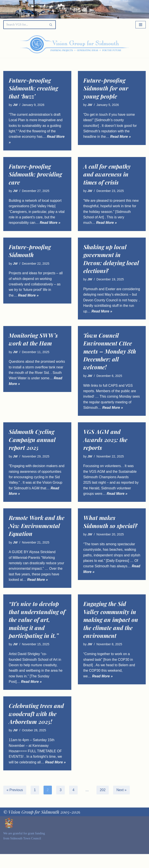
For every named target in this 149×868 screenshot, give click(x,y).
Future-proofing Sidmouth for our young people (106, 88)
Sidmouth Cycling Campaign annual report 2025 (32, 447)
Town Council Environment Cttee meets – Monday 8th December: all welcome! (110, 358)
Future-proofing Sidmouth (30, 251)
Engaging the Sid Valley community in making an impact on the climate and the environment (111, 627)
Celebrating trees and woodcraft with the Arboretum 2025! (36, 722)
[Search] (25, 25)
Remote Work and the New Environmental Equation (37, 533)
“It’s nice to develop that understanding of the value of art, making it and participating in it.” (37, 627)
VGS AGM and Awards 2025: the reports (105, 447)
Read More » (121, 137)
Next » (122, 804)
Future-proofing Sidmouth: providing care (35, 175)
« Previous (15, 804)
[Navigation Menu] (141, 25)
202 (103, 804)
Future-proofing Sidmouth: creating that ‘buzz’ (33, 88)
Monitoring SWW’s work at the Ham (33, 346)
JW (15, 105)
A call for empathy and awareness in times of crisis (107, 175)
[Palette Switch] (125, 44)
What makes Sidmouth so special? (110, 529)
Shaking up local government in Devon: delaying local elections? (111, 259)
